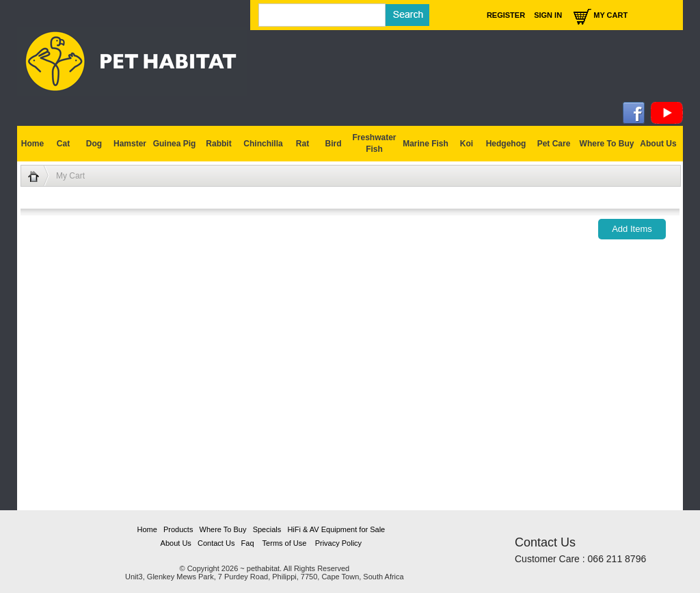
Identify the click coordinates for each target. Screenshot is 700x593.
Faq (248, 543)
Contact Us (216, 543)
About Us (176, 543)
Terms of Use (285, 543)
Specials (267, 529)
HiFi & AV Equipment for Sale (336, 529)
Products (178, 529)
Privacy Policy (338, 543)
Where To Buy (607, 144)
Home (147, 529)
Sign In (548, 15)
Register (506, 15)
